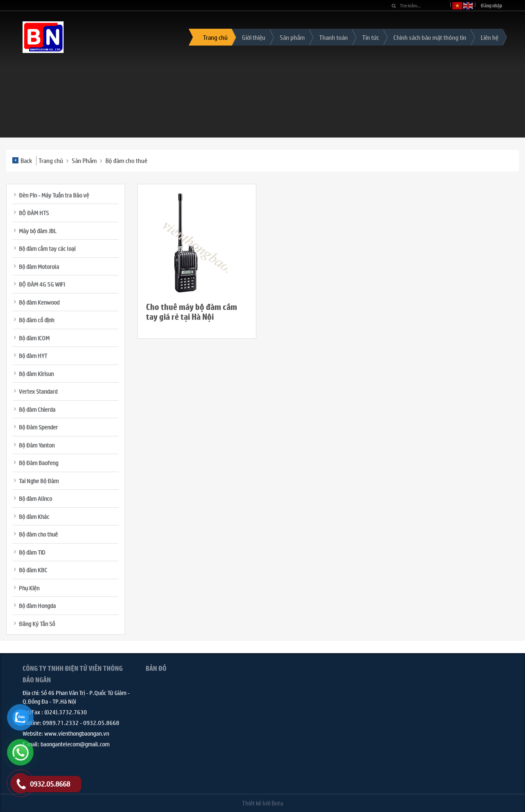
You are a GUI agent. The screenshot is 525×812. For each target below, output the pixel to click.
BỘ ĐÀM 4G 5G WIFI (42, 284)
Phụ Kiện (29, 588)
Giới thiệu (254, 37)
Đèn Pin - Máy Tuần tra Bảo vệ (54, 195)
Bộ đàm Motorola (39, 266)
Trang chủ (215, 37)
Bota (277, 803)
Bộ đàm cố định (37, 320)
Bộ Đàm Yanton (37, 445)
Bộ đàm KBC (33, 570)
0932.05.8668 (101, 723)
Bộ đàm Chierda (37, 409)
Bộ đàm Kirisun (36, 374)
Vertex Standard (38, 391)
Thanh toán (333, 37)
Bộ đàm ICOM (34, 338)
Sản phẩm (292, 37)
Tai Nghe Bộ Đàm (39, 481)
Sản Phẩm (84, 160)
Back (22, 160)
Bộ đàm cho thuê (126, 160)
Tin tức (371, 37)
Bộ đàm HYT (33, 356)
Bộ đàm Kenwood (39, 302)
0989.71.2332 (61, 723)
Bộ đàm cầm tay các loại (47, 248)
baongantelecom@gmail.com (75, 744)
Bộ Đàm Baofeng (39, 463)
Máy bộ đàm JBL (38, 231)
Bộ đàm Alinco (35, 498)
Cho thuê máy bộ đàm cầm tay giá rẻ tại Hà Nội (192, 312)
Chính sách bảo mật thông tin (430, 37)
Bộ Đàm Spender (38, 427)
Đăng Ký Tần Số (37, 624)
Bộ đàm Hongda (37, 606)
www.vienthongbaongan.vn (77, 733)
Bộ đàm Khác (34, 516)
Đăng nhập (492, 6)
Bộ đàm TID (32, 552)
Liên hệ (490, 37)
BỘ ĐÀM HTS (34, 213)
